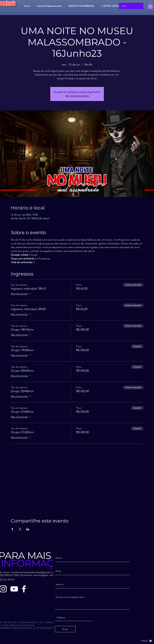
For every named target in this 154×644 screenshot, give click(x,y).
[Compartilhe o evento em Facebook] (12, 529)
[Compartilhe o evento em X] (20, 529)
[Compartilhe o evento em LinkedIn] (28, 529)
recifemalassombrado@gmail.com (34, 572)
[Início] (143, 641)
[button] (150, 6)
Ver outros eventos (77, 96)
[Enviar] (65, 629)
